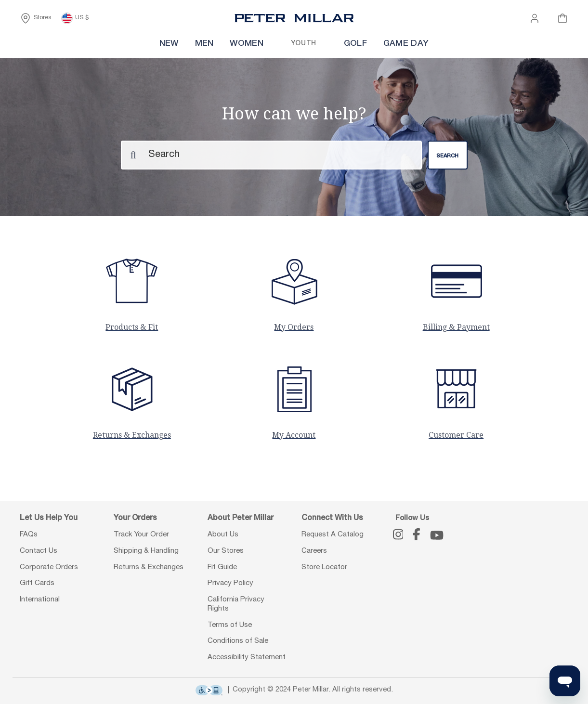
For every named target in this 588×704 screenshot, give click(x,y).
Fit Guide (222, 567)
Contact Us (39, 551)
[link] (315, 44)
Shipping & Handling (146, 551)
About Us (223, 535)
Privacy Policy (230, 583)
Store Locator (324, 567)
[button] (535, 18)
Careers (314, 551)
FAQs (29, 535)
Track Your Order (141, 535)
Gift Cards (37, 583)
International (40, 600)
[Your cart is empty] (562, 18)
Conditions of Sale (238, 641)
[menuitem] (134, 44)
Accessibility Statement (247, 658)
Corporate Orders (49, 567)
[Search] (271, 155)
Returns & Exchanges (149, 567)
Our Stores (226, 551)
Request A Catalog (333, 535)
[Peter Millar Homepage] (294, 18)
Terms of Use (230, 625)
